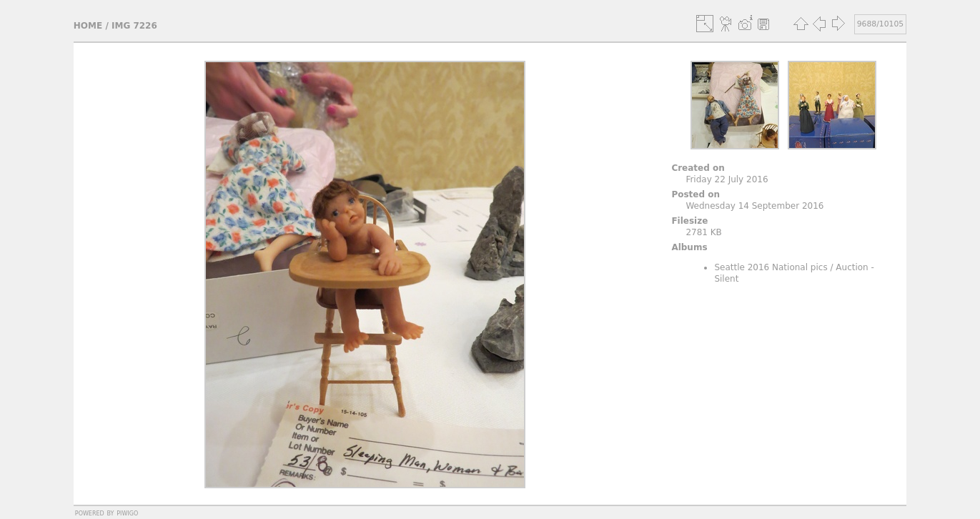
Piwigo (127, 513)
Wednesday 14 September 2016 (754, 206)
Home (88, 26)
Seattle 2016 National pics (771, 267)
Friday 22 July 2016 (727, 179)
